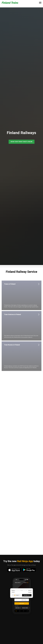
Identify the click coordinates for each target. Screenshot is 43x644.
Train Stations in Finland (13, 314)
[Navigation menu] (40, 3)
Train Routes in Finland (12, 345)
